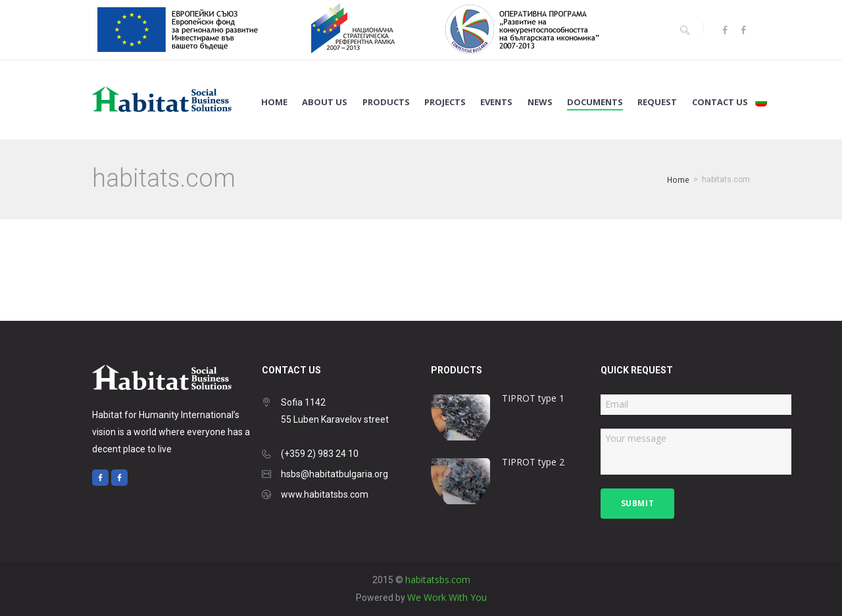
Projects (445, 102)
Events (496, 102)
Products (386, 102)
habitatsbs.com (438, 580)
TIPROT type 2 (533, 462)
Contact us (720, 102)
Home (274, 102)
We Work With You (447, 597)
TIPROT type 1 (533, 398)
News (540, 102)
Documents (595, 102)
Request (657, 102)
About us (325, 102)
